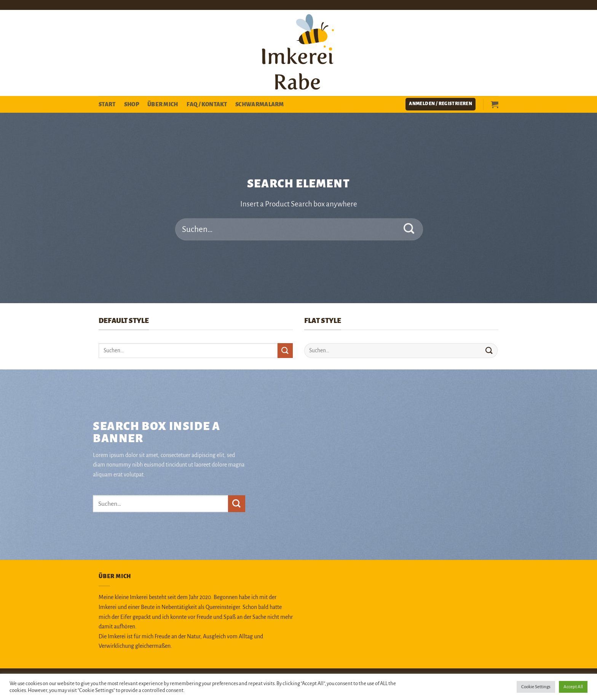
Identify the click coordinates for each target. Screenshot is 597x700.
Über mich (163, 104)
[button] (441, 104)
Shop (132, 104)
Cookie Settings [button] (536, 687)
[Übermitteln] (409, 229)
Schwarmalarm (260, 104)
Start (107, 104)
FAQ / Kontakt (207, 104)
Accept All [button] (573, 687)
